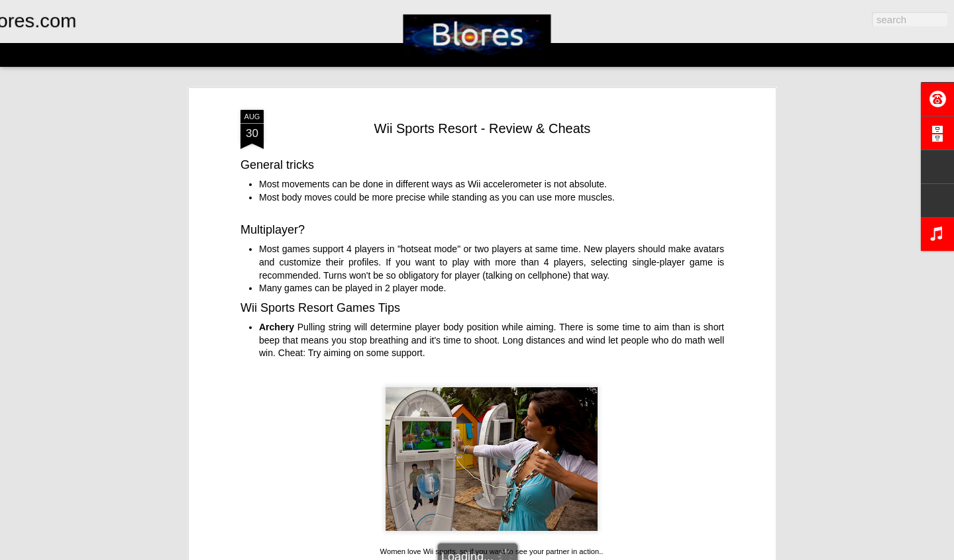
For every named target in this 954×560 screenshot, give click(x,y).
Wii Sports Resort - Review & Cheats (483, 103)
